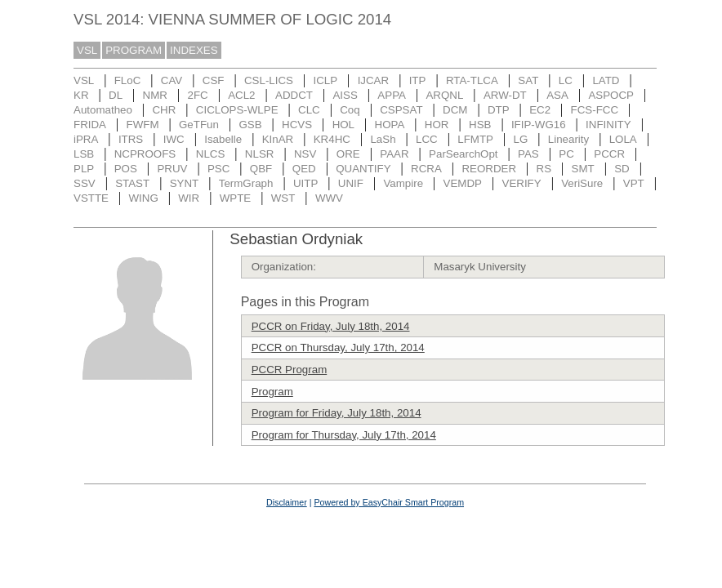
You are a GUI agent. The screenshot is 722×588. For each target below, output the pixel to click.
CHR (164, 110)
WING (143, 198)
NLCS (211, 154)
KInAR (278, 139)
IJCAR (374, 80)
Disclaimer (287, 502)
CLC (309, 110)
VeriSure (582, 183)
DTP (499, 110)
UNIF (351, 183)
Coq (350, 110)
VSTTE (91, 198)
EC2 (540, 110)
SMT (583, 169)
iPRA (86, 139)
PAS (528, 154)
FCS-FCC (595, 110)
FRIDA (90, 125)
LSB (84, 154)
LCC (427, 139)
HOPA (390, 125)
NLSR (260, 154)
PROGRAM (134, 50)
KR (81, 95)
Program (272, 392)
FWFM (143, 125)
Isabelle (223, 139)
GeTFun (199, 125)
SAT (528, 80)
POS (126, 169)
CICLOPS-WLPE (237, 110)
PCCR (609, 154)
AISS (345, 95)
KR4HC (332, 139)
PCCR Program (290, 370)
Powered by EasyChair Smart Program (389, 502)
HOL (343, 125)
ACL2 (241, 95)
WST (283, 198)
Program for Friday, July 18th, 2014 (336, 413)
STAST (132, 183)
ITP (418, 80)
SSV (85, 183)
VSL (87, 50)
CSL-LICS (269, 80)
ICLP (325, 80)
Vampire (403, 183)
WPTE (236, 198)
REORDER (489, 169)
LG (520, 139)
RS (544, 169)
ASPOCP (611, 95)
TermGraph (246, 183)
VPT (634, 183)
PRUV (172, 169)
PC (566, 154)
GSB (250, 125)
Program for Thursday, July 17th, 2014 (344, 435)
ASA (557, 95)
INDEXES (194, 50)
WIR (189, 198)
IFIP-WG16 (539, 125)
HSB (480, 125)
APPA (392, 95)
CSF (214, 80)
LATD (606, 80)
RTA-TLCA (472, 80)
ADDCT (294, 95)
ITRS (131, 139)
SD (622, 169)
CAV (172, 80)
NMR (155, 95)
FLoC (128, 80)
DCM (455, 110)
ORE (348, 154)
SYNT (185, 183)
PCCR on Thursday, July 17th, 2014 (338, 347)
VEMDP (463, 183)
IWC (174, 139)
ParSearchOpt (463, 154)
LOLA (623, 139)
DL (116, 95)
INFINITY (608, 125)
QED (304, 169)
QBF (261, 169)
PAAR (394, 154)
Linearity (568, 139)
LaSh (383, 139)
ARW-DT (505, 95)
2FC (197, 95)
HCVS (297, 125)
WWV (329, 198)
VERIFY (522, 183)
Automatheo (103, 110)
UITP (305, 183)
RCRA (426, 169)
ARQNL (444, 95)
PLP (84, 169)
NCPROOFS (145, 154)
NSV (305, 154)
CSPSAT (401, 110)
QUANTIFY (363, 169)
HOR (437, 125)
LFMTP (475, 139)
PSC (218, 169)
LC (566, 80)
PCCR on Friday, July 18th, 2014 (331, 326)
